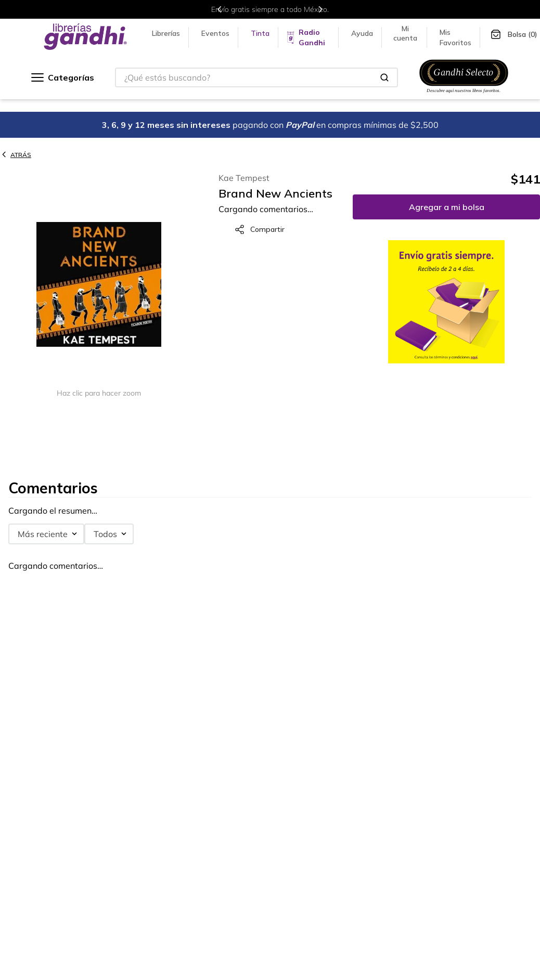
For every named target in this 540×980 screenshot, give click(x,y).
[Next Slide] (320, 9)
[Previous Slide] (220, 9)
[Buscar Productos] (384, 77)
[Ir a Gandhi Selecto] (464, 94)
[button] (99, 285)
